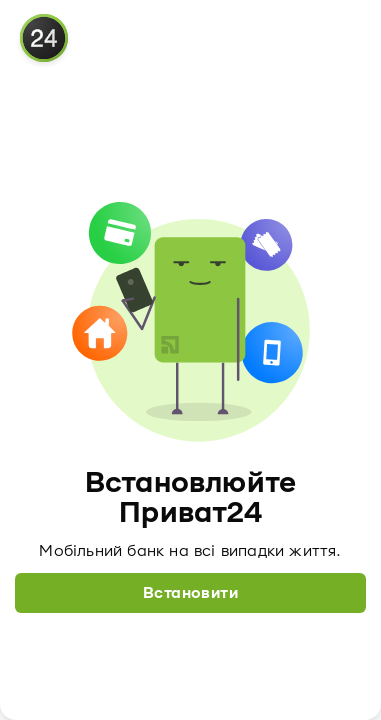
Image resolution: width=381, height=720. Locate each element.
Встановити (190, 593)
